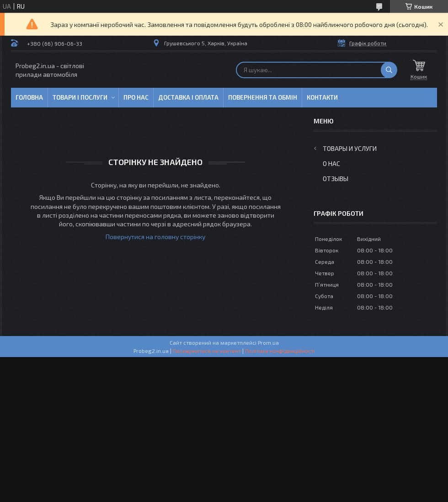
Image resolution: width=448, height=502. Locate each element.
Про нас (136, 97)
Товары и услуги (350, 148)
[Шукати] (389, 70)
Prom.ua (268, 342)
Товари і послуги (80, 97)
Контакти (322, 97)
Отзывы (336, 179)
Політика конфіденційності (280, 351)
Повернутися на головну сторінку (155, 237)
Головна (29, 97)
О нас (331, 163)
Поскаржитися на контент (207, 351)
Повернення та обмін (263, 97)
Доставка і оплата (188, 97)
